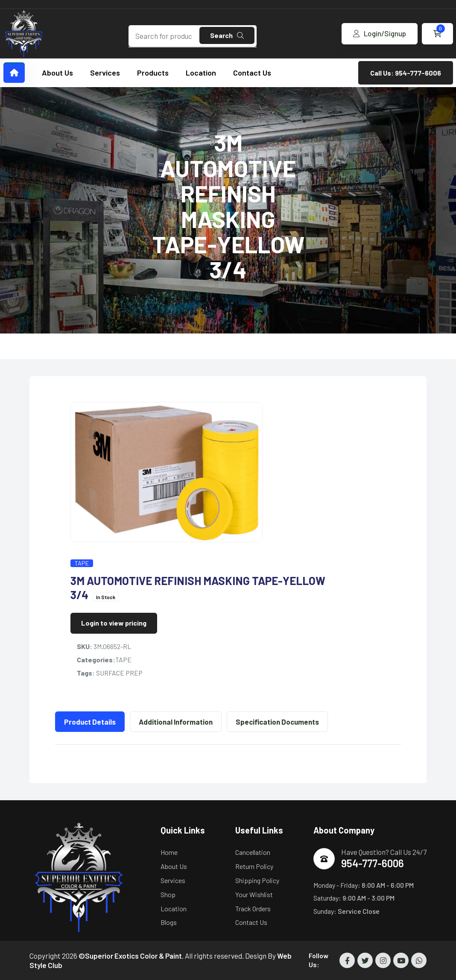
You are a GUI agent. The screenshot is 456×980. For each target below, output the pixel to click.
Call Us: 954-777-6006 (406, 73)
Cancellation (253, 852)
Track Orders (253, 908)
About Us (57, 73)
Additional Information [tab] (176, 722)
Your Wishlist (254, 894)
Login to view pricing (114, 623)
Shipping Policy (257, 880)
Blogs (169, 922)
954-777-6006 (373, 863)
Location (201, 73)
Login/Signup (380, 33)
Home (169, 852)
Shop (168, 894)
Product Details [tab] (90, 722)
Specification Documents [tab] (277, 722)
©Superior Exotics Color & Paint (130, 956)
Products (153, 73)
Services (105, 73)
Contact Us (252, 73)
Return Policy (254, 866)
